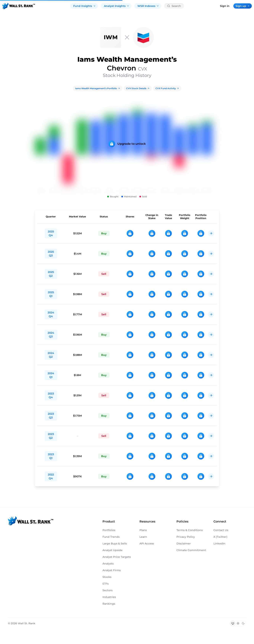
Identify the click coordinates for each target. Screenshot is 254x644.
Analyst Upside (112, 550)
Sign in (225, 6)
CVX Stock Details (138, 88)
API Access (147, 543)
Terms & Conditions (190, 530)
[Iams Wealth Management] (111, 37)
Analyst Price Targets (117, 557)
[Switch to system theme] (233, 623)
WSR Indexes (148, 6)
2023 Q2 (51, 436)
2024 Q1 (51, 375)
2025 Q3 (51, 254)
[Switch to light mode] (238, 623)
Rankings (109, 604)
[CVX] (143, 37)
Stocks (107, 577)
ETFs (106, 584)
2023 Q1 (51, 456)
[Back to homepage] (19, 6)
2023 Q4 (51, 395)
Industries (109, 597)
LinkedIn (219, 543)
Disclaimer (184, 543)
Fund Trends (111, 537)
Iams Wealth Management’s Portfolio (98, 88)
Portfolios (109, 530)
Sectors (107, 590)
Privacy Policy (186, 537)
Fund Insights (85, 6)
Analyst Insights (117, 6)
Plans (143, 530)
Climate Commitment (191, 550)
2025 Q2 (51, 274)
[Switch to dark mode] (243, 623)
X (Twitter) (220, 537)
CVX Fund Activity (167, 88)
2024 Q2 (51, 355)
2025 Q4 (51, 233)
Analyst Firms (112, 570)
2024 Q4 (51, 314)
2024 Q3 (51, 335)
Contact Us (221, 530)
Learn (143, 537)
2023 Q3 (51, 416)
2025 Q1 (51, 294)
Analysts (108, 564)
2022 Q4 (51, 476)
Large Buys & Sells (115, 543)
